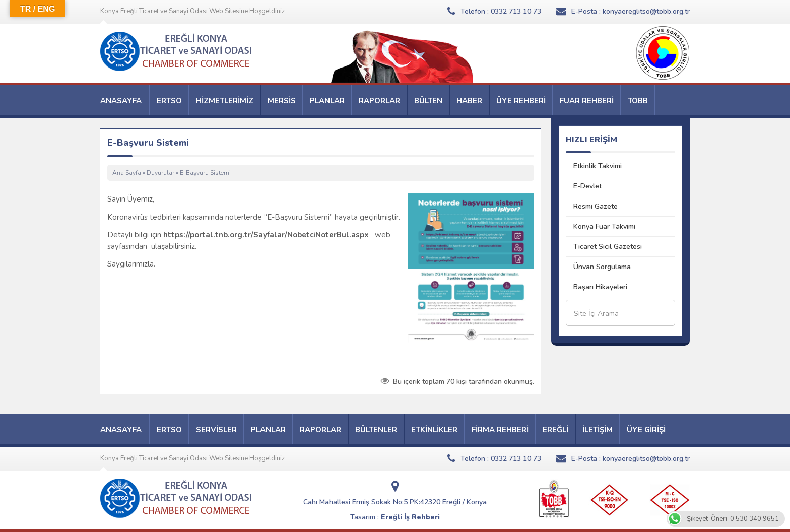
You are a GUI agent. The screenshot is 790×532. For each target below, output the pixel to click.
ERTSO (169, 101)
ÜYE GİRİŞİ (646, 430)
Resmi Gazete (596, 206)
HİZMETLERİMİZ (225, 101)
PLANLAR (327, 101)
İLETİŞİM (598, 430)
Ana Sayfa (127, 173)
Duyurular (160, 173)
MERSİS (282, 101)
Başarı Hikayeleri (600, 287)
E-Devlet (587, 186)
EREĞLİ (555, 430)
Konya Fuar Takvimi (604, 226)
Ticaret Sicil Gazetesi (608, 247)
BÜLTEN (428, 101)
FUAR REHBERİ (587, 101)
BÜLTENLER (376, 430)
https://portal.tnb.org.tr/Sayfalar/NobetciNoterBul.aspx (266, 235)
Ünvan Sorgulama (602, 267)
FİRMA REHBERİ (500, 430)
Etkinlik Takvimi (598, 166)
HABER (469, 101)
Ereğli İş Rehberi (410, 517)
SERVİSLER (216, 430)
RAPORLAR (379, 101)
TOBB (638, 101)
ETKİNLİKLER (434, 430)
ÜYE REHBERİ (521, 101)
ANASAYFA (121, 101)
